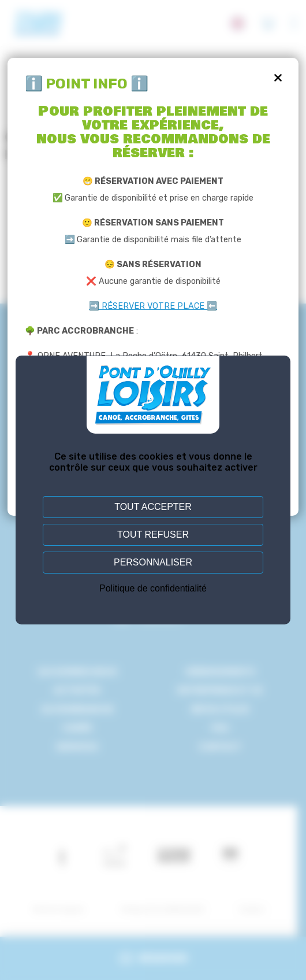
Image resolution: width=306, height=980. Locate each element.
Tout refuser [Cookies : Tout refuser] (153, 535)
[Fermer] (278, 78)
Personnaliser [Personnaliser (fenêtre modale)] (153, 562)
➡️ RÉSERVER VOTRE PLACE (148, 306)
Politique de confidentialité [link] (153, 588)
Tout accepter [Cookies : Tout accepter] (153, 507)
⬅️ (212, 306)
